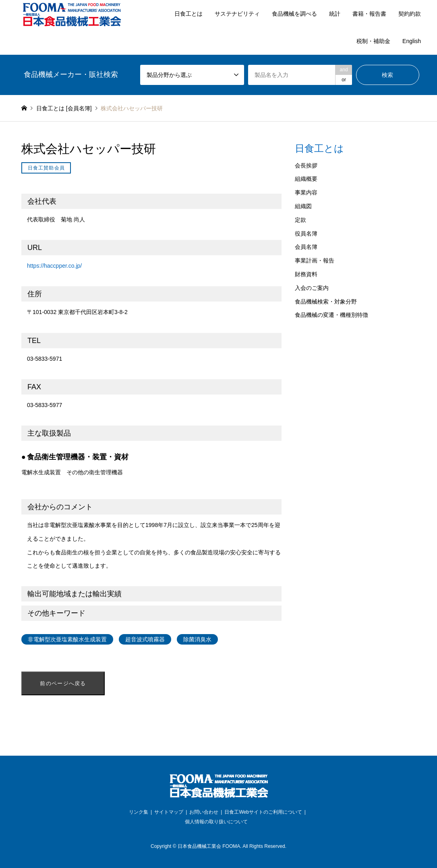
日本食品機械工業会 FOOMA (209, 846)
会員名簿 (306, 247)
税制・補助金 (373, 41)
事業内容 (306, 192)
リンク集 (139, 812)
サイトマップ (169, 812)
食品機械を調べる (294, 14)
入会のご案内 (312, 288)
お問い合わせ (204, 812)
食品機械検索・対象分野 (326, 302)
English (412, 41)
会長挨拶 (306, 165)
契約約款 (410, 14)
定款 (300, 220)
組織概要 (306, 179)
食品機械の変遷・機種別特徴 (331, 315)
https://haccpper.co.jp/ (54, 266)
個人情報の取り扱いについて (216, 822)
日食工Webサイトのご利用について (263, 812)
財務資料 (306, 274)
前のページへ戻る (63, 683)
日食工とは (188, 14)
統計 (335, 14)
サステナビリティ (237, 14)
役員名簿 (306, 234)
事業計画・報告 (315, 260)
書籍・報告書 (369, 14)
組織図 (303, 206)
